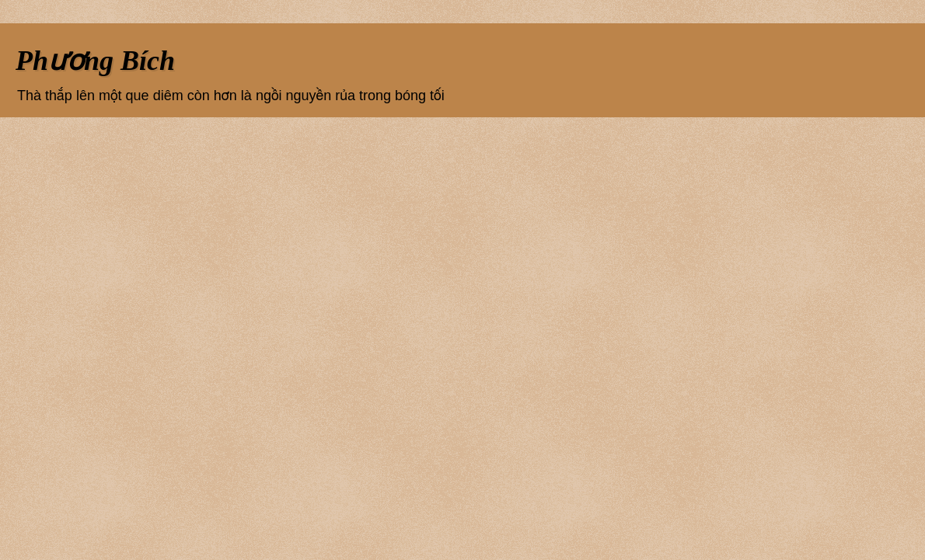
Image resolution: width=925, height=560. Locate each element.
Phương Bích (95, 61)
